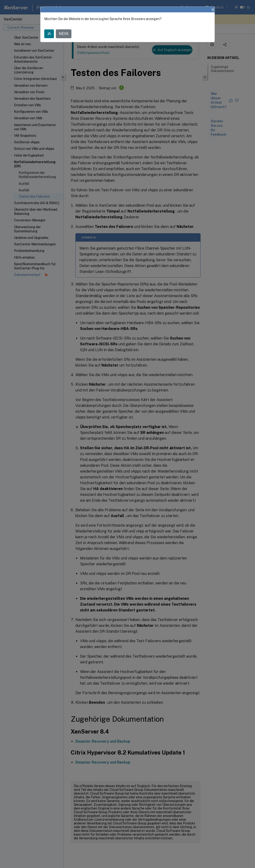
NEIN (64, 34)
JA (49, 34)
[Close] (213, 10)
